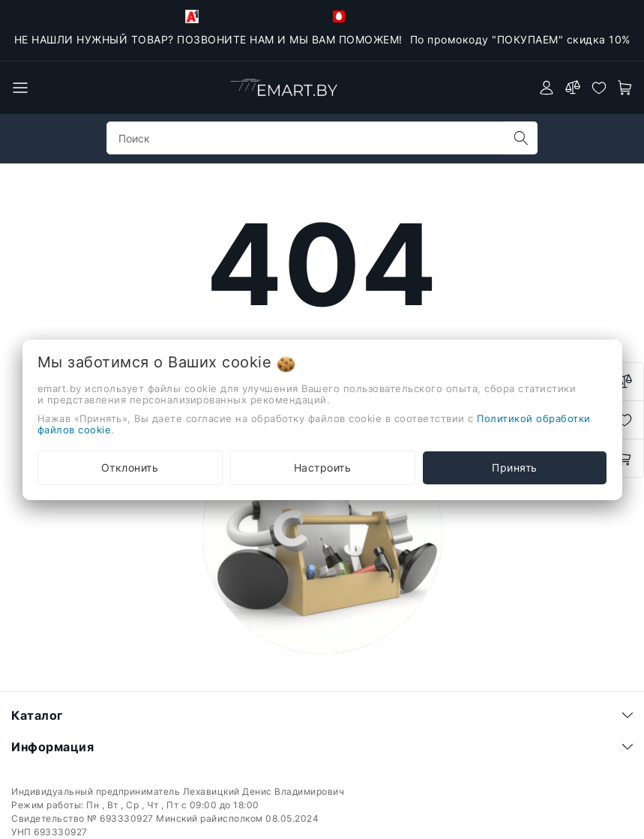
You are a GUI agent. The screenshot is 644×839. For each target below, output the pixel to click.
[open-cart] (625, 88)
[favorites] (599, 88)
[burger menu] (20, 88)
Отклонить (130, 467)
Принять (515, 467)
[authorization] (547, 88)
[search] (521, 138)
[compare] (573, 88)
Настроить (323, 467)
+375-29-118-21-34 (248, 16)
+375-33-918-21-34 (396, 16)
